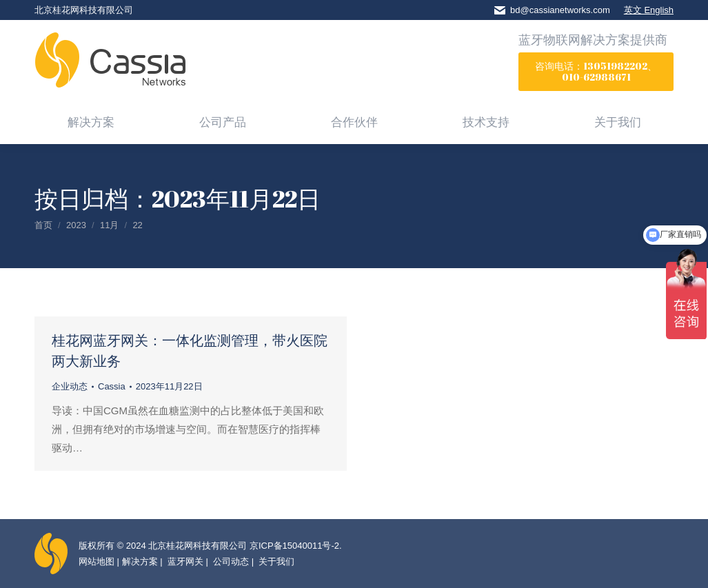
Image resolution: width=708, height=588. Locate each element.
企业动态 (70, 386)
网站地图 (97, 561)
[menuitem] (91, 122)
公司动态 (231, 561)
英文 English (649, 10)
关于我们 (276, 561)
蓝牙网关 (184, 561)
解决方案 (140, 561)
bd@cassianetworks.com (560, 10)
